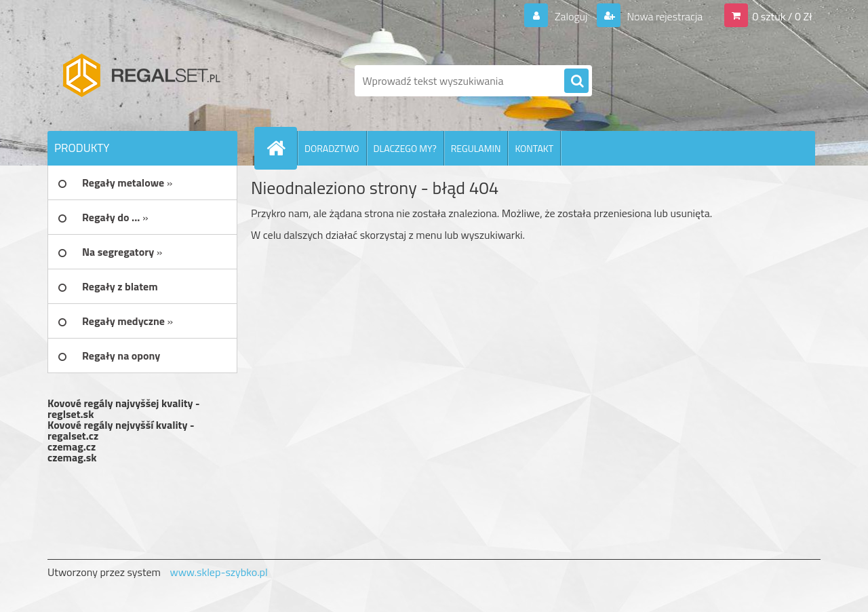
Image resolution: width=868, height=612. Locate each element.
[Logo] (141, 81)
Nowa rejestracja (664, 16)
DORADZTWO (332, 148)
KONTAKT (534, 148)
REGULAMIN (476, 148)
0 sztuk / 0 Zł (782, 16)
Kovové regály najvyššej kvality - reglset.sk (124, 408)
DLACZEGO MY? (405, 148)
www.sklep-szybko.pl (218, 572)
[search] (576, 81)
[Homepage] (281, 148)
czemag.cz (72, 446)
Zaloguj (571, 16)
